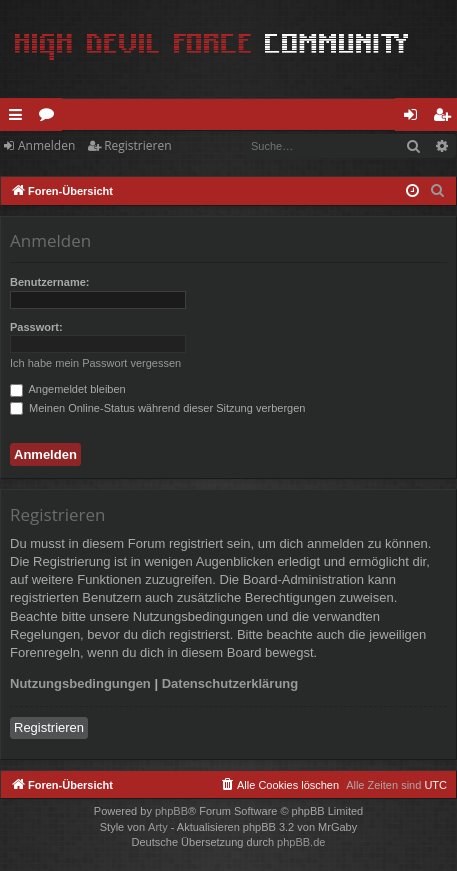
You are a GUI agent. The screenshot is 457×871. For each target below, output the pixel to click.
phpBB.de (301, 842)
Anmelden (46, 145)
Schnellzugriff (19, 118)
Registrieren (137, 145)
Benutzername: (49, 282)
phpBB (171, 811)
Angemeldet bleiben (68, 389)
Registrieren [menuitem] (446, 118)
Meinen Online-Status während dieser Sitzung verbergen (157, 408)
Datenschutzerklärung (230, 683)
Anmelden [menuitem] (416, 118)
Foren (50, 118)
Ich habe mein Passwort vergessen (95, 363)
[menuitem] (438, 191)
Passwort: (36, 327)
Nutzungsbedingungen (80, 683)
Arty (158, 827)
